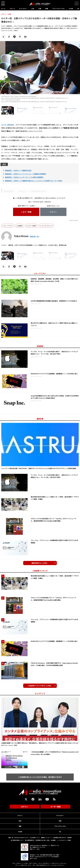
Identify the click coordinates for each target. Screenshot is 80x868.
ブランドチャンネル (58, 9)
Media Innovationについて (21, 838)
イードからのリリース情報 (64, 840)
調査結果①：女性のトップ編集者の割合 (18, 170)
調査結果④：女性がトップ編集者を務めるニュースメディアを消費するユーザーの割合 (34, 181)
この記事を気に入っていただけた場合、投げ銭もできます (40, 777)
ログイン (25, 807)
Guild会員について (35, 838)
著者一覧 (11, 838)
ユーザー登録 (55, 807)
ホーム (3, 9)
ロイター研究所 (7, 125)
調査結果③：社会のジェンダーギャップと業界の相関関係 (24, 177)
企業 (40, 9)
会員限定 (20, 226)
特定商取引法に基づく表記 (43, 840)
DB (78, 9)
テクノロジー (23, 9)
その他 (71, 9)
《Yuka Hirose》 (74, 220)
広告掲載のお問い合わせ (59, 838)
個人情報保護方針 (30, 840)
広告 (33, 9)
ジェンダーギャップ (47, 226)
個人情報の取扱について (17, 840)
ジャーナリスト (8, 226)
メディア (12, 9)
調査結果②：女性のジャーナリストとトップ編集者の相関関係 (26, 174)
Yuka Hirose (21, 236)
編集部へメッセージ (46, 838)
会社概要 (53, 840)
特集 (47, 9)
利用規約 (69, 838)
